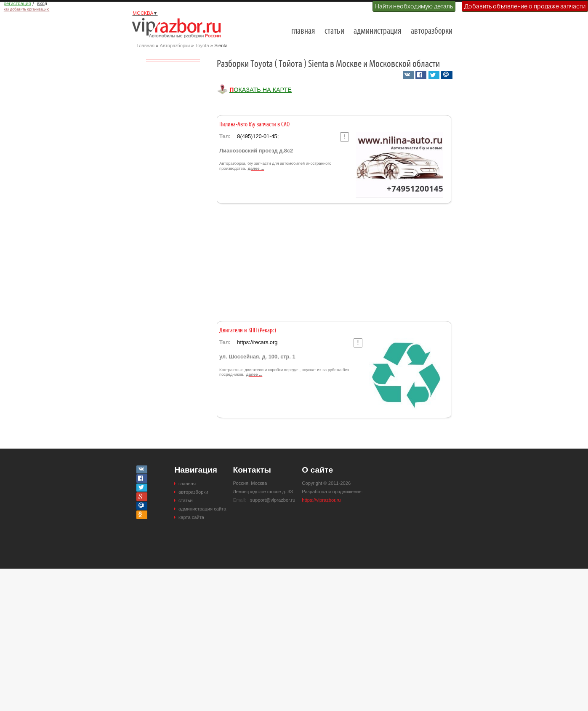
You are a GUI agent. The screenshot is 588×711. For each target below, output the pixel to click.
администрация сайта (202, 509)
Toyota (202, 45)
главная (303, 31)
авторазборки (432, 31)
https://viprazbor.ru (321, 500)
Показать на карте (261, 90)
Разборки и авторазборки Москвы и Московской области (179, 28)
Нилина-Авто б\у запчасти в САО (254, 125)
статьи (334, 31)
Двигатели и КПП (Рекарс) (248, 331)
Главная (146, 45)
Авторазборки (175, 45)
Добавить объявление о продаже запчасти (525, 6)
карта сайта (191, 517)
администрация (377, 31)
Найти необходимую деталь (414, 6)
